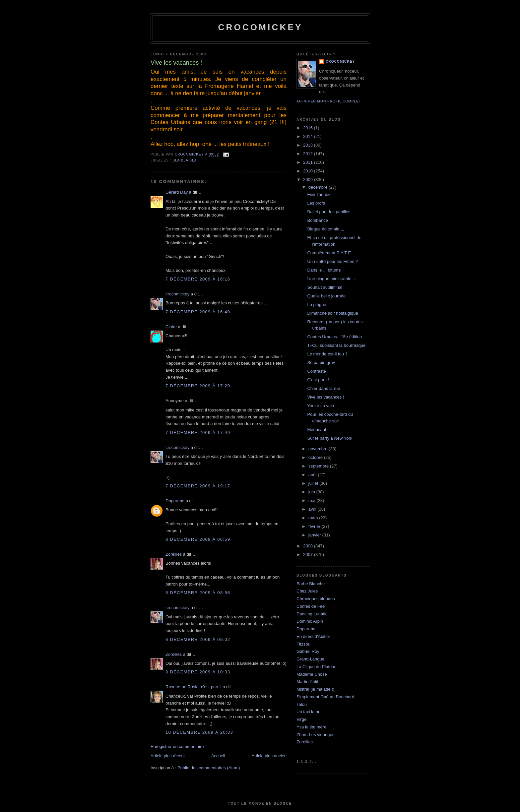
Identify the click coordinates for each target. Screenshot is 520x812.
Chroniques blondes (316, 599)
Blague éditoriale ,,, (325, 229)
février (315, 526)
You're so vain (321, 406)
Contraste (316, 371)
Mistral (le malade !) (315, 689)
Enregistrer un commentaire (177, 747)
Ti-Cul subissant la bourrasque (336, 345)
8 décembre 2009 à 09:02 (198, 639)
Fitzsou (303, 644)
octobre (316, 457)
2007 (309, 555)
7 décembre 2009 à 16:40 (198, 312)
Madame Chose (312, 674)
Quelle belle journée (326, 296)
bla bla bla (185, 160)
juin (312, 492)
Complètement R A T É (329, 253)
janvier (315, 535)
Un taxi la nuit (310, 712)
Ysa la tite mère (311, 727)
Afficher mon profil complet (329, 101)
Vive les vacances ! (325, 397)
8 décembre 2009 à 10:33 (198, 672)
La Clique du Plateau (317, 667)
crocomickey (260, 27)
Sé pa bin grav (321, 363)
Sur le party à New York (330, 438)
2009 (309, 180)
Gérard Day (177, 192)
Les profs (316, 203)
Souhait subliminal (325, 287)
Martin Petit (307, 682)
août (313, 475)
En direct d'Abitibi (313, 636)
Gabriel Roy (308, 651)
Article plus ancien (269, 756)
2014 (309, 136)
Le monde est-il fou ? (327, 354)
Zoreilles (174, 554)
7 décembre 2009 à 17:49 (198, 433)
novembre (319, 449)
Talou (302, 704)
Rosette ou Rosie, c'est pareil (194, 687)
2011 (309, 162)
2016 (309, 128)
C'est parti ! (318, 380)
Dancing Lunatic (312, 614)
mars (314, 518)
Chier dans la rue (324, 388)
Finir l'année (319, 194)
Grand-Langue (310, 659)
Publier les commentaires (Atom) (209, 768)
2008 (309, 546)
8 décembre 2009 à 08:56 (198, 593)
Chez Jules (307, 591)
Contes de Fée (311, 606)
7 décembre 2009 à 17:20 (198, 386)
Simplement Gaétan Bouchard (325, 697)
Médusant (317, 430)
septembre (319, 466)
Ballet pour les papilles (329, 212)
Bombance (317, 220)
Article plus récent (168, 756)
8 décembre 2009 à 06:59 (198, 539)
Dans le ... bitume (324, 270)
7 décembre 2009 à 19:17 (198, 486)
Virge (301, 719)
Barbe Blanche (311, 584)
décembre (319, 187)
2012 (309, 154)
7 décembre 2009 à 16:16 (198, 279)
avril (313, 509)
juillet (314, 483)
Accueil (218, 756)
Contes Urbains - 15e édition (334, 337)
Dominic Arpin (310, 621)
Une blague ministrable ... (331, 279)
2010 (309, 171)
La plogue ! (318, 305)
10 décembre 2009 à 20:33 (199, 732)
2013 (309, 145)
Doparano (175, 501)
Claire (171, 327)
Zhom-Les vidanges (315, 735)
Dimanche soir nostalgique (332, 313)
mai (313, 500)
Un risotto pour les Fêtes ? (332, 261)
